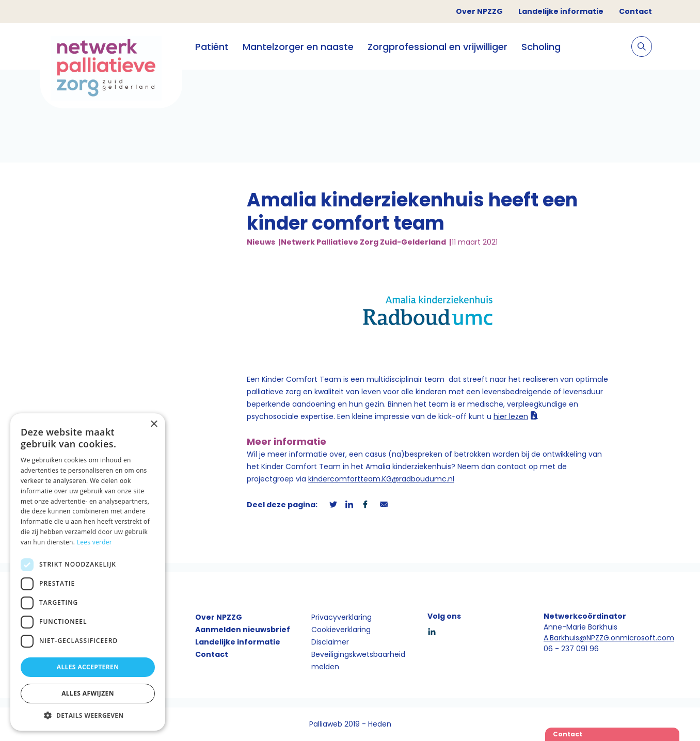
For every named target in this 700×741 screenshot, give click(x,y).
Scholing (541, 47)
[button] (88, 715)
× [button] (154, 424)
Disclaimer (330, 642)
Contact (635, 11)
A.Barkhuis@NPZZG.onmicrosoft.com (609, 638)
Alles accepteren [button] (88, 667)
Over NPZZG (479, 11)
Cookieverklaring (341, 630)
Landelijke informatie (561, 11)
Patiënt (212, 47)
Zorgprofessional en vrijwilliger (437, 47)
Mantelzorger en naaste (298, 47)
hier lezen (511, 416)
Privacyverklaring (341, 617)
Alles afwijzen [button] (88, 693)
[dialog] (88, 572)
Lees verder (95, 542)
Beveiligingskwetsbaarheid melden (358, 661)
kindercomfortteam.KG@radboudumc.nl (381, 479)
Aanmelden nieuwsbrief (243, 630)
